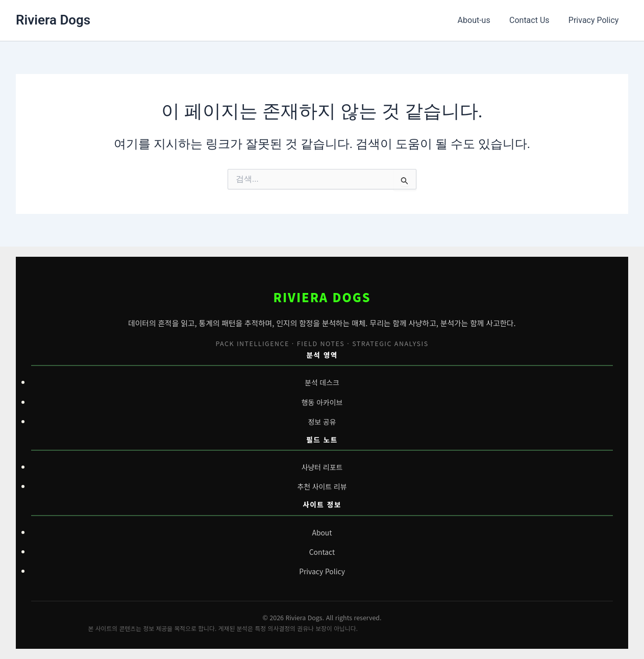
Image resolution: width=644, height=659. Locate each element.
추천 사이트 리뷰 (322, 486)
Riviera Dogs (53, 20)
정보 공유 (322, 422)
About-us (481, 20)
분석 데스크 (322, 382)
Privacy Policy (595, 20)
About (322, 532)
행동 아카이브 (322, 402)
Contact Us (534, 20)
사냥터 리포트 (322, 467)
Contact (322, 552)
